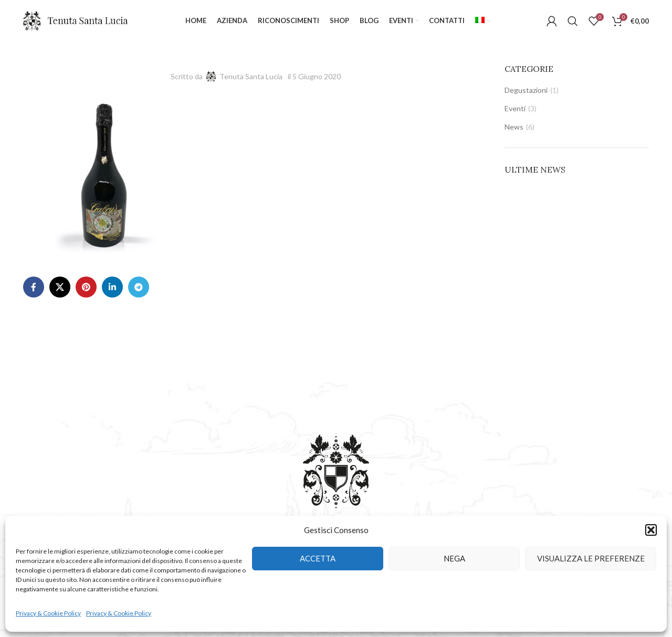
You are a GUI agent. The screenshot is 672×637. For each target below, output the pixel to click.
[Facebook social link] (34, 287)
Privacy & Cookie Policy (48, 613)
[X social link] (60, 287)
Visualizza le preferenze (591, 558)
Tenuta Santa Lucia (251, 76)
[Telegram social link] (139, 287)
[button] (651, 530)
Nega (454, 558)
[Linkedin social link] (112, 287)
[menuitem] (482, 21)
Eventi (515, 108)
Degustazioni (526, 90)
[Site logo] (76, 20)
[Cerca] (573, 21)
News (514, 127)
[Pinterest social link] (86, 287)
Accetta (318, 558)
